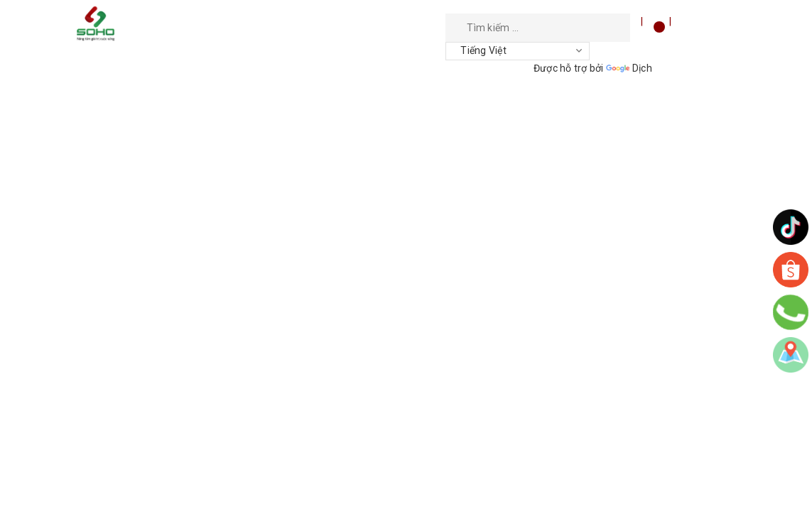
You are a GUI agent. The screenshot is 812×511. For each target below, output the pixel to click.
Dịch (629, 68)
